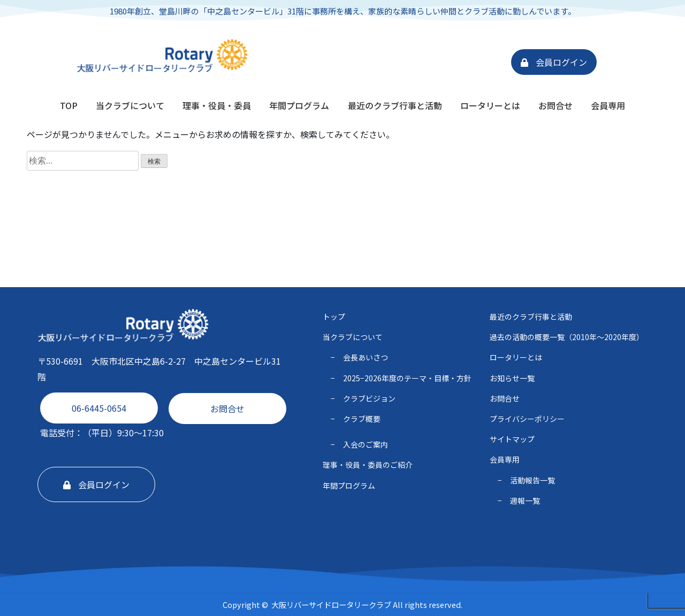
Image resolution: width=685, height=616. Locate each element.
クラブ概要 (362, 419)
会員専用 (608, 105)
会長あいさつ (366, 357)
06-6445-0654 (99, 408)
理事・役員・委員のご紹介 (368, 465)
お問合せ (555, 105)
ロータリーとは (490, 105)
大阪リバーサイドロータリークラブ (331, 605)
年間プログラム (299, 105)
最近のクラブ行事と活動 (395, 105)
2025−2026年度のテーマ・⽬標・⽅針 (407, 378)
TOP (69, 105)
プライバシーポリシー (527, 419)
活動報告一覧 (532, 480)
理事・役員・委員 (217, 105)
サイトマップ (512, 439)
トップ (334, 317)
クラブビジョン (369, 398)
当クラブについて (130, 105)
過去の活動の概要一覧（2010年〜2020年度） (567, 337)
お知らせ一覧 (512, 378)
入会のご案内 (366, 444)
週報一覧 (525, 500)
